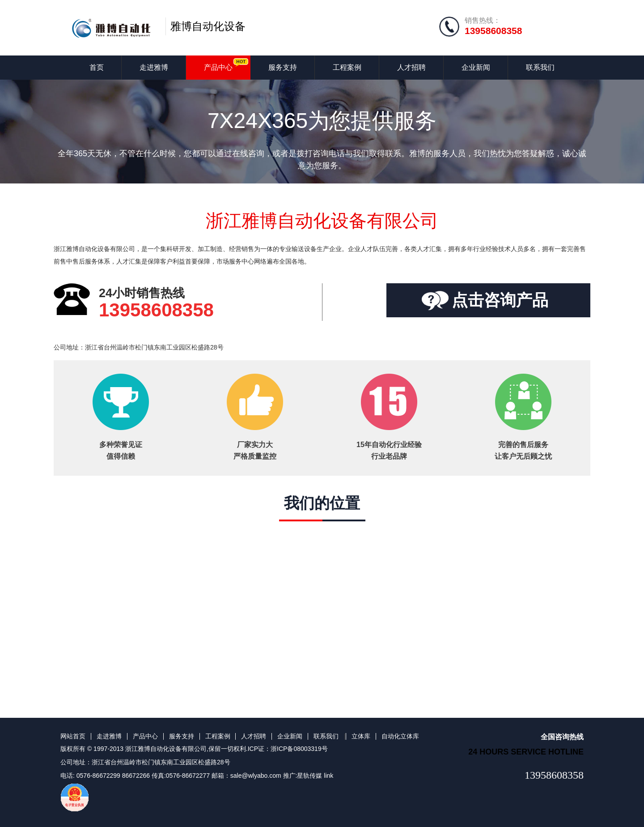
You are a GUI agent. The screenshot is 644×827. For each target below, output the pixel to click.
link (328, 776)
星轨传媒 (309, 776)
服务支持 (283, 67)
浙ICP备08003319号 (299, 749)
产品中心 (218, 67)
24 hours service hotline (526, 752)
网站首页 (73, 736)
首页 (97, 67)
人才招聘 (411, 67)
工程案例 (347, 67)
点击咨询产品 (500, 300)
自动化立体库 (400, 736)
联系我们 (540, 67)
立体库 (361, 736)
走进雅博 (154, 67)
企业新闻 (476, 67)
